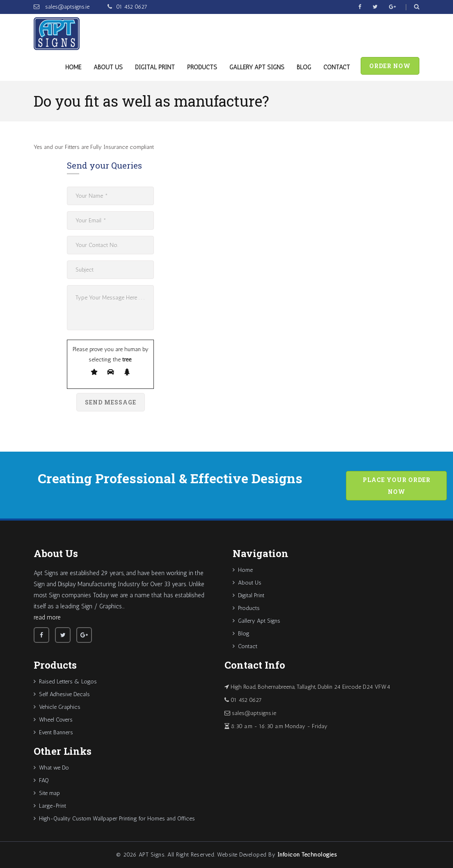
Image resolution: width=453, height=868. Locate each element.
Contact (337, 67)
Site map (47, 793)
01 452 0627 (132, 7)
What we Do (51, 768)
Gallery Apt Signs (257, 67)
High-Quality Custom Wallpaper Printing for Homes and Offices (114, 819)
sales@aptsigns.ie (66, 7)
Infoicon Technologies (307, 855)
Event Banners (53, 732)
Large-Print (50, 806)
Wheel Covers (53, 720)
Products (202, 67)
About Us (108, 67)
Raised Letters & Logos (65, 682)
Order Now (390, 66)
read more (47, 617)
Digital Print (155, 67)
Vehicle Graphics (57, 707)
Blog (304, 67)
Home (73, 67)
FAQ (41, 780)
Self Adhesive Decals (62, 694)
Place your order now (397, 486)
